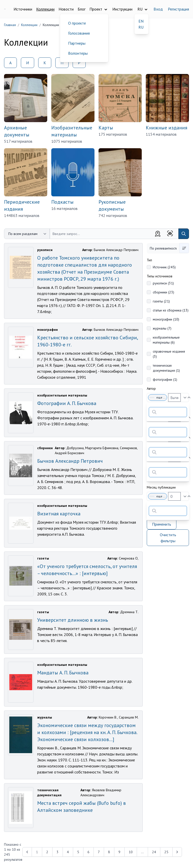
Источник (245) (164, 267)
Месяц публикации (161, 487)
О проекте (77, 23)
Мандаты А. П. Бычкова (63, 673)
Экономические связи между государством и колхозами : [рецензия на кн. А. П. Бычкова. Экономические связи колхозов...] (87, 732)
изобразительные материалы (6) (166, 340)
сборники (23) (163, 292)
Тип (149, 260)
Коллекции (45, 9)
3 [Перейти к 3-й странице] (58, 852)
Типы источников (160, 276)
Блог (82, 9)
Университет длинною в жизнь (73, 620)
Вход (158, 9)
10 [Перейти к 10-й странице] (131, 852)
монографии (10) (166, 319)
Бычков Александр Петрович (70, 461)
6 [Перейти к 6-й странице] (88, 852)
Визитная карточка (59, 514)
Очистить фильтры (168, 538)
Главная (10, 25)
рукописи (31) (163, 283)
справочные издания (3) (169, 354)
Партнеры (77, 43)
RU (141, 27)
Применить (162, 524)
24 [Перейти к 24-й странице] (154, 852)
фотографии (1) (165, 379)
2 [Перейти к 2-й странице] (47, 852)
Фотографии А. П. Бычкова (67, 403)
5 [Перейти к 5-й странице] (78, 852)
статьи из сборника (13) (171, 310)
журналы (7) (162, 328)
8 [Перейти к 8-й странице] (109, 852)
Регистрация (178, 9)
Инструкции (122, 9)
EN (141, 21)
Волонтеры (78, 53)
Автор (151, 388)
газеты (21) (161, 301)
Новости (66, 9)
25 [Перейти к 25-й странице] (166, 852)
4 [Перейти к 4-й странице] (68, 852)
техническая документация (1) (166, 368)
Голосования (79, 33)
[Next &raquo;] (177, 852)
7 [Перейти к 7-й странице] (99, 852)
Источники (23, 9)
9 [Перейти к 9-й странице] (119, 852)
